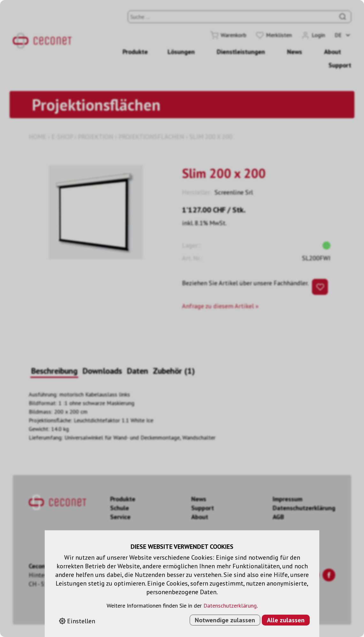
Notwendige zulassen (225, 620)
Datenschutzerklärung (230, 606)
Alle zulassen (286, 620)
